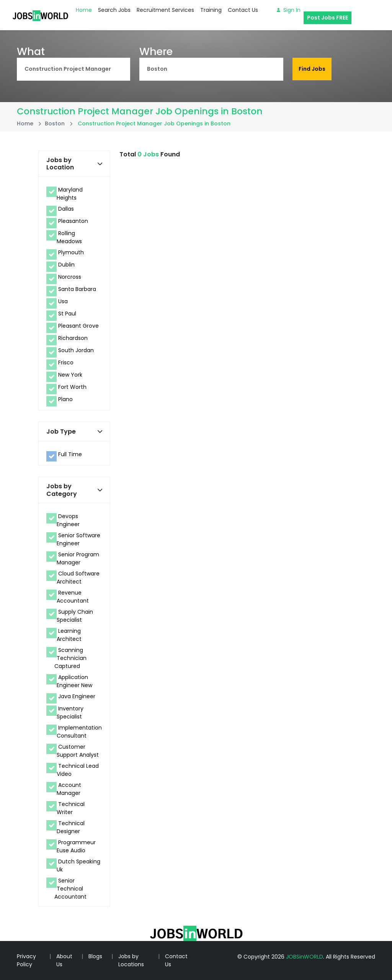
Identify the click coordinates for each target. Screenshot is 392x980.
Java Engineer (77, 696)
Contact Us (243, 10)
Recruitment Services (165, 10)
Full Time (70, 454)
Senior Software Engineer (78, 539)
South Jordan (76, 350)
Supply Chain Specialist (75, 616)
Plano (65, 399)
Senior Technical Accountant (70, 889)
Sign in (289, 10)
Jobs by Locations (131, 960)
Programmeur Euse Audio (76, 846)
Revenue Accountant (73, 597)
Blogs (95, 956)
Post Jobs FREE (327, 18)
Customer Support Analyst (78, 751)
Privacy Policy (26, 960)
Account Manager (69, 789)
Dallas (66, 209)
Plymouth (71, 252)
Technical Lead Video (78, 770)
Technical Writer (71, 808)
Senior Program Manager (78, 558)
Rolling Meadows (69, 237)
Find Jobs (312, 69)
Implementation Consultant (79, 732)
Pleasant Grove (78, 326)
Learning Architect (69, 635)
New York (70, 375)
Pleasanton (73, 221)
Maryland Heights (70, 194)
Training (211, 10)
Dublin (66, 265)
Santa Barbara (77, 289)
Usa (63, 301)
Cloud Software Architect (78, 578)
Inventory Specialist (70, 713)
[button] (100, 164)
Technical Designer (71, 827)
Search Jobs (114, 10)
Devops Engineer (68, 520)
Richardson (73, 338)
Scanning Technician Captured (70, 658)
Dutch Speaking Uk (78, 865)
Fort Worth (72, 387)
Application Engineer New (74, 681)
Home (84, 10)
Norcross (70, 277)
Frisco (66, 362)
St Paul (67, 314)
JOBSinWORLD (305, 957)
